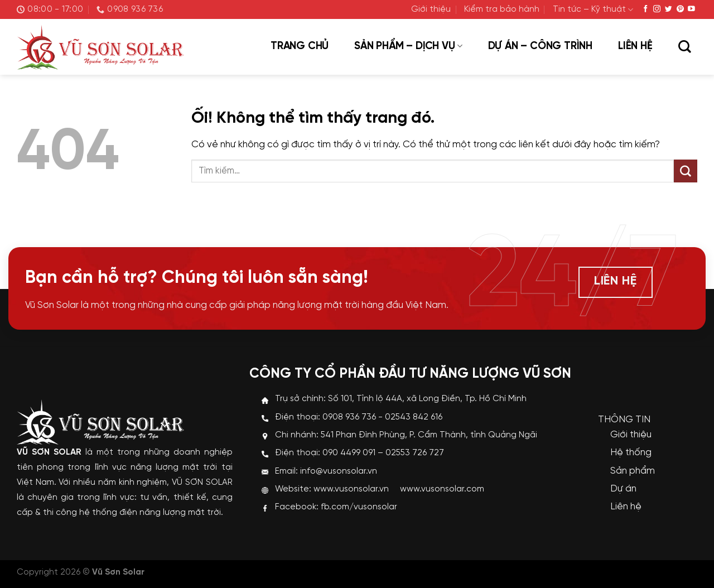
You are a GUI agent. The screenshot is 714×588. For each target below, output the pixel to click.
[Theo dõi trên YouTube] (691, 9)
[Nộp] (686, 171)
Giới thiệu (431, 9)
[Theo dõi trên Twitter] (669, 9)
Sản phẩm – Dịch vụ (408, 46)
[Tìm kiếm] (684, 47)
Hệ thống (631, 452)
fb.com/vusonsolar (359, 507)
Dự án (623, 489)
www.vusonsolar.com (442, 489)
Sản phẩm (633, 471)
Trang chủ (300, 46)
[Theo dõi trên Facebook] (646, 9)
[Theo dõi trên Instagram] (657, 9)
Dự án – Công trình (540, 46)
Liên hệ (635, 46)
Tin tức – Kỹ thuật (593, 10)
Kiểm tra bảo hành (502, 9)
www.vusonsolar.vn (351, 489)
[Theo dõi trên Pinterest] (680, 9)
